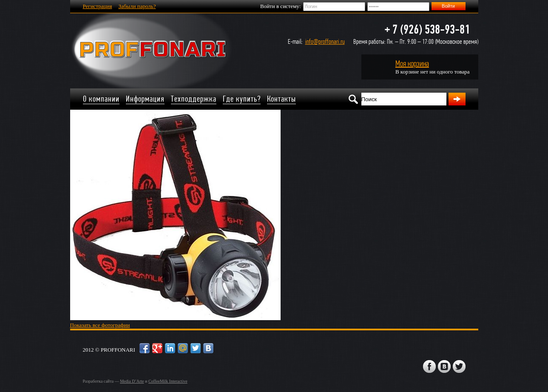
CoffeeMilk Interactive (168, 381)
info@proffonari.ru (325, 41)
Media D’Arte (132, 381)
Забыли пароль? (137, 6)
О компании (101, 99)
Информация (145, 99)
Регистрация (98, 6)
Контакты (281, 99)
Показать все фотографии (100, 325)
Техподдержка (194, 99)
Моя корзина (412, 64)
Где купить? (242, 99)
